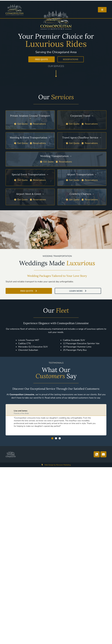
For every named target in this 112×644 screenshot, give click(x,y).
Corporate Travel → (82, 116)
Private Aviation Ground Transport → (30, 117)
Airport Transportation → (82, 174)
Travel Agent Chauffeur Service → (82, 138)
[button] (52, 438)
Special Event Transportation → (30, 174)
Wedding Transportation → (56, 156)
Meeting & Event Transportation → (30, 138)
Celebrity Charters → (82, 194)
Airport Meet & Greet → (30, 194)
